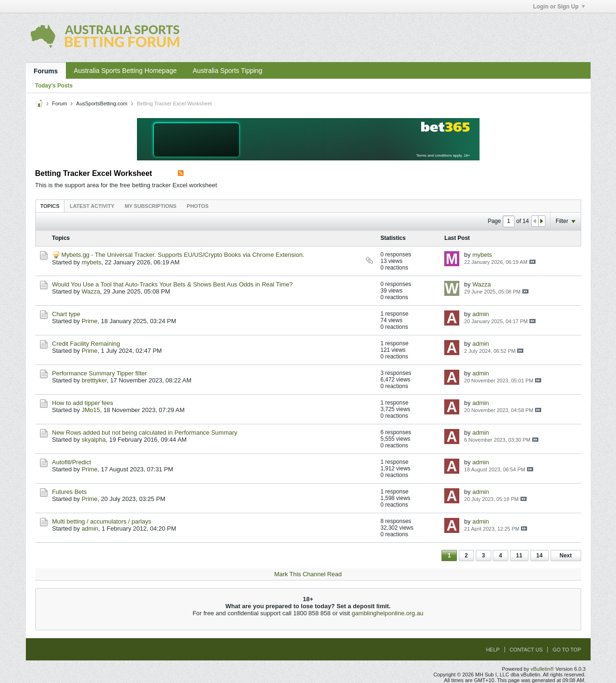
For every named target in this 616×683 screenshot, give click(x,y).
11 (519, 556)
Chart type (66, 314)
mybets (91, 262)
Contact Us (526, 650)
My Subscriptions (151, 206)
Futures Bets (70, 492)
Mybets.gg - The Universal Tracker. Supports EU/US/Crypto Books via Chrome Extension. (183, 255)
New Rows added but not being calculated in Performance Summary (145, 433)
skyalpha (93, 440)
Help (493, 650)
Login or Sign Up (559, 7)
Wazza (91, 291)
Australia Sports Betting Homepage (125, 71)
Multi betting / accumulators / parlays (102, 521)
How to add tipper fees (83, 403)
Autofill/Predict (72, 462)
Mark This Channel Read (308, 574)
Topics (50, 206)
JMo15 (91, 410)
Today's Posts (54, 86)
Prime (89, 321)
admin (481, 314)
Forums (46, 71)
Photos (198, 206)
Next (566, 556)
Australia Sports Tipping (228, 71)
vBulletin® (543, 669)
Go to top (567, 650)
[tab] (50, 206)
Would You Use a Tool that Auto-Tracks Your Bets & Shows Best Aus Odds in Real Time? (172, 284)
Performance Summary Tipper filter (100, 373)
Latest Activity (92, 206)
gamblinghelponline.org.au (388, 613)
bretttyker (94, 380)
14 (540, 556)
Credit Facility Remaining (86, 344)
